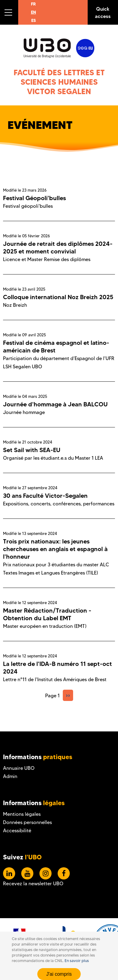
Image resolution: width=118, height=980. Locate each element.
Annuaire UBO (19, 768)
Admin (10, 776)
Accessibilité (17, 831)
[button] (9, 12)
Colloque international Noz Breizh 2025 (58, 297)
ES (34, 20)
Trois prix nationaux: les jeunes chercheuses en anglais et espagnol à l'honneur (55, 549)
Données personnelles (27, 822)
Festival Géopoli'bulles (34, 198)
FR (33, 4)
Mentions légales (22, 814)
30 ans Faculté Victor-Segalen (45, 496)
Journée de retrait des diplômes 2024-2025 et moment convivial (58, 248)
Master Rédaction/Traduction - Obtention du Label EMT (47, 614)
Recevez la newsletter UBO (33, 884)
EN (34, 12)
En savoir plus (77, 962)
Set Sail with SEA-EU (32, 450)
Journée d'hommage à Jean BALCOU (55, 404)
